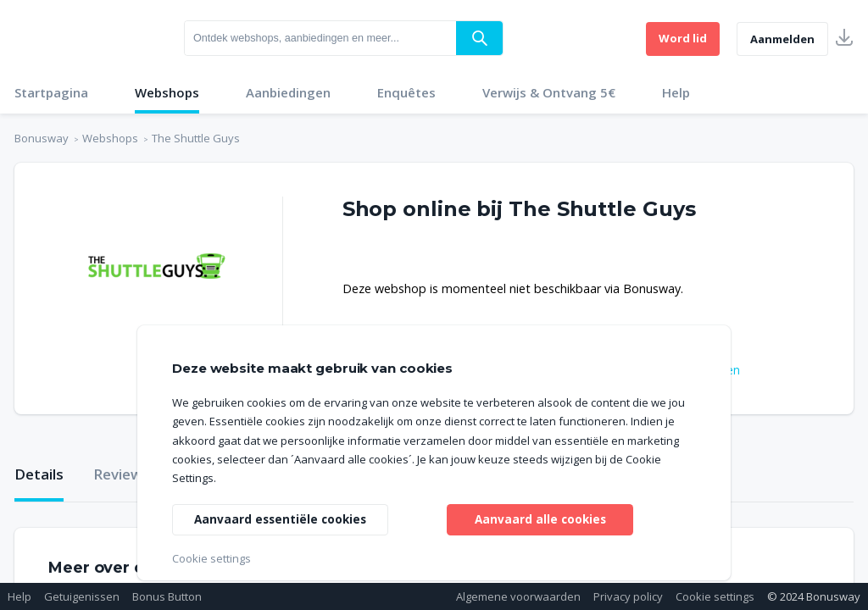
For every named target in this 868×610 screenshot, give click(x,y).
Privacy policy (628, 596)
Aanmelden (782, 39)
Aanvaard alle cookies (540, 518)
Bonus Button (167, 596)
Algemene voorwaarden (518, 596)
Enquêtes (406, 92)
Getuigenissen (82, 596)
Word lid (683, 38)
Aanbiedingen (288, 92)
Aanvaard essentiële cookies (283, 518)
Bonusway (42, 138)
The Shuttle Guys (196, 138)
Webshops (167, 92)
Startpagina (51, 92)
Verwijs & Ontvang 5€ (549, 92)
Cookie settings (715, 596)
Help (676, 92)
